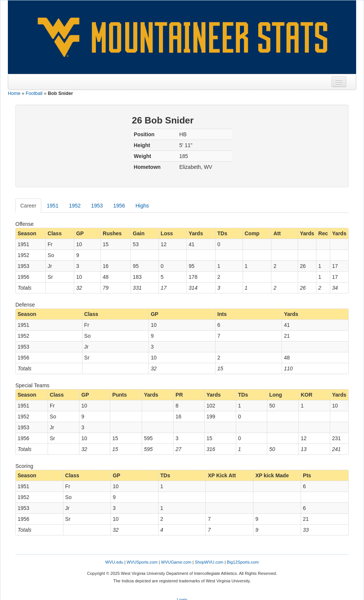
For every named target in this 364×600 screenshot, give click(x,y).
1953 (97, 206)
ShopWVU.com (209, 562)
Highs (142, 206)
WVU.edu (114, 562)
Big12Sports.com (243, 562)
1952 (75, 206)
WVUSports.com (142, 562)
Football (34, 93)
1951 (53, 206)
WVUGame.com (176, 562)
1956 (119, 206)
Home (14, 93)
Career (28, 206)
